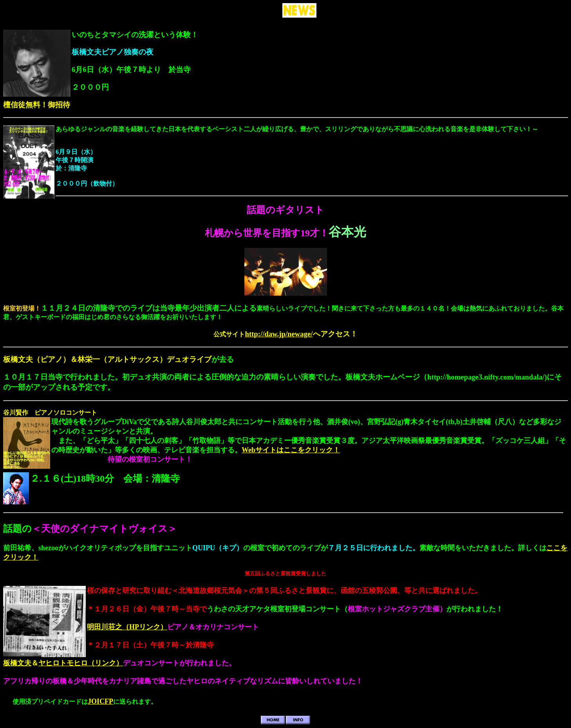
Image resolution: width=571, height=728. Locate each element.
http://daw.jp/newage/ (279, 334)
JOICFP (100, 701)
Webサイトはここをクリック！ (291, 450)
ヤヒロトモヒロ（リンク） (81, 663)
